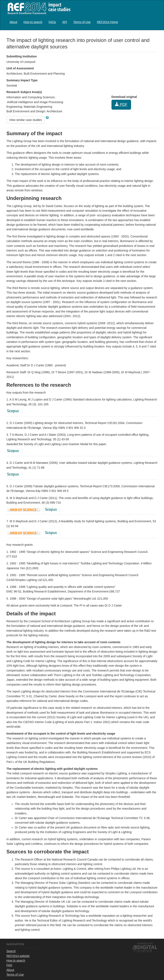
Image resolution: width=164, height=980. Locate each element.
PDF (121, 104)
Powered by (145, 944)
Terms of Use (82, 22)
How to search (33, 22)
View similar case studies (26, 120)
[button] (47, 118)
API (65, 22)
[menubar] (64, 22)
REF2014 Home (108, 22)
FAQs (52, 22)
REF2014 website (18, 956)
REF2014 (38, 8)
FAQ (9, 965)
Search (11, 951)
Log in (154, 20)
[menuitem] (14, 22)
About (14, 22)
